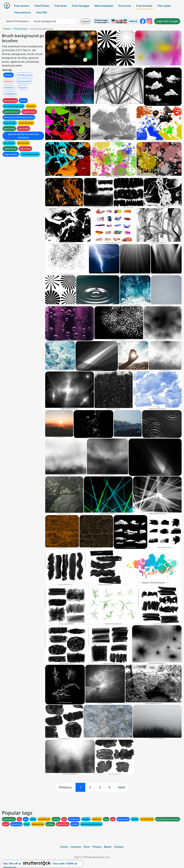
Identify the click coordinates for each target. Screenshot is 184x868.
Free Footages (81, 6)
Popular (23, 87)
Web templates (104, 6)
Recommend (24, 81)
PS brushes (21, 29)
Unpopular (10, 94)
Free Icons (125, 6)
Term (87, 847)
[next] (122, 787)
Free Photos (42, 6)
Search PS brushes (17, 21)
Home (7, 29)
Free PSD (41, 12)
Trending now (24, 75)
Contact (119, 847)
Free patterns (22, 12)
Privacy (97, 847)
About (108, 847)
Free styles (164, 6)
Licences (76, 847)
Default (8, 75)
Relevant (9, 87)
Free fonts (61, 6)
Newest (9, 81)
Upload (86, 21)
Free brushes (144, 6)
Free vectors (22, 6)
